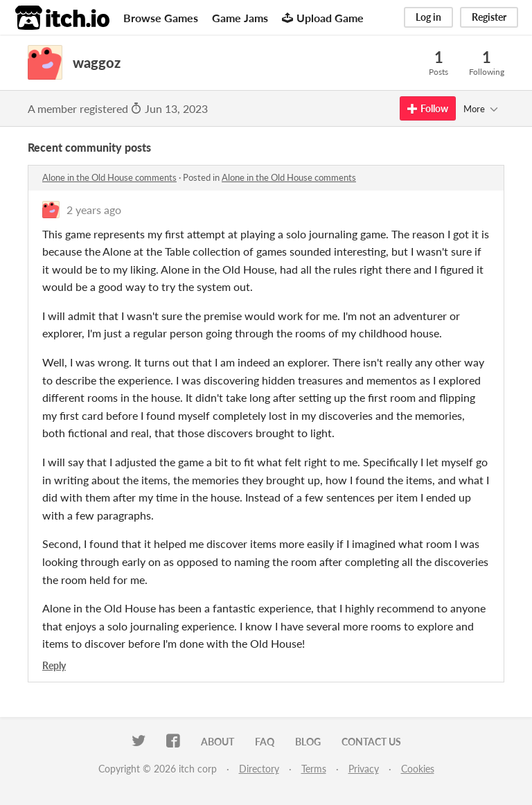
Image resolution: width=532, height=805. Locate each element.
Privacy (364, 769)
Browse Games (161, 18)
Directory (259, 769)
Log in (428, 17)
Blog (308, 742)
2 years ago (94, 210)
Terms (314, 769)
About (218, 742)
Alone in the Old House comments (109, 177)
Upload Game (323, 18)
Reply (54, 665)
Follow (428, 108)
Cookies (418, 769)
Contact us (371, 742)
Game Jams (240, 18)
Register (489, 17)
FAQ (265, 742)
